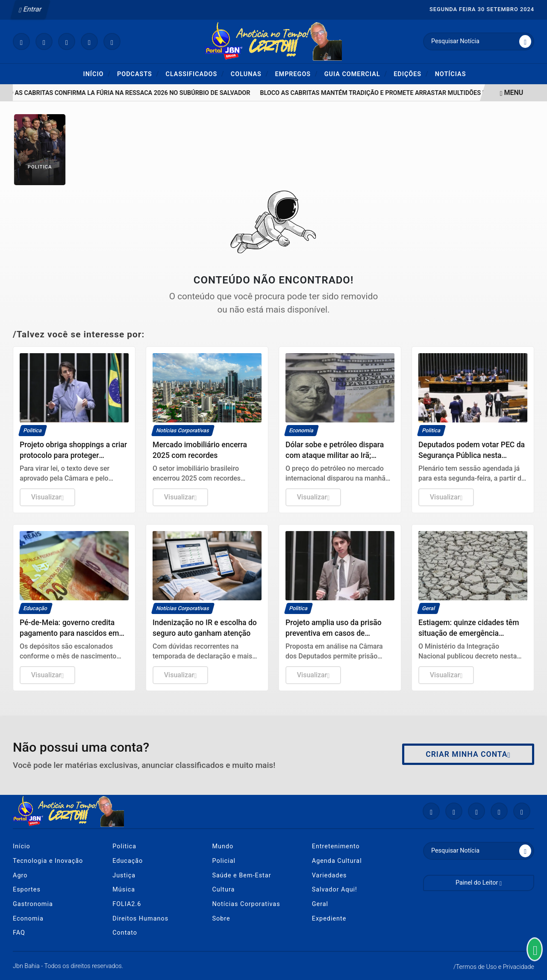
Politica (124, 846)
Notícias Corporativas (246, 904)
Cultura (224, 890)
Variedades (329, 875)
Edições (411, 74)
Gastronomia (33, 904)
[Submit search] (525, 41)
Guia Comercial (356, 74)
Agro (20, 875)
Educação (128, 861)
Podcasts (138, 74)
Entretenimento (336, 846)
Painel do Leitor (479, 883)
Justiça (124, 875)
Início (97, 74)
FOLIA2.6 (127, 904)
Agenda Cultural (337, 861)
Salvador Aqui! (335, 890)
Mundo (223, 846)
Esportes (27, 890)
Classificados (195, 74)
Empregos (296, 74)
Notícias (451, 74)
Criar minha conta (468, 754)
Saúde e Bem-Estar (242, 875)
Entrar (31, 9)
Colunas (250, 74)
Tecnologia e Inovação (48, 861)
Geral (320, 904)
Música (124, 890)
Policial (224, 861)
